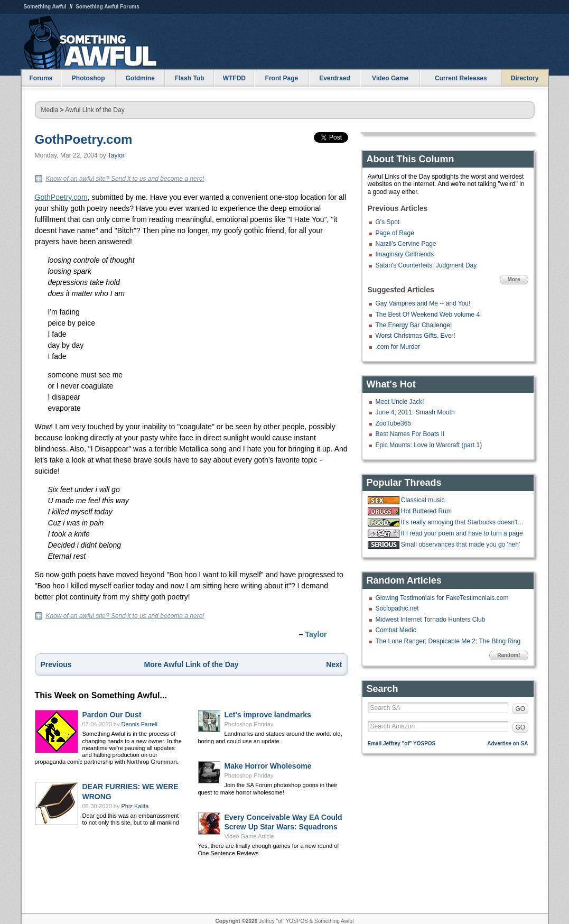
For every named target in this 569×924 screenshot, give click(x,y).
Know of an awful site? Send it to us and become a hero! (125, 179)
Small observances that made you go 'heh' (460, 544)
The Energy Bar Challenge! (414, 325)
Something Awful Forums (108, 7)
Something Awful (45, 7)
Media (50, 110)
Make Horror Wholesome (268, 766)
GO (521, 709)
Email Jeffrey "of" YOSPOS (402, 743)
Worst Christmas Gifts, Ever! (416, 336)
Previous (56, 664)
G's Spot (388, 222)
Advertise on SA (507, 743)
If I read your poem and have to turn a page (462, 533)
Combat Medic (396, 630)
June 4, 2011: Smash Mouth (415, 412)
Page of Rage (395, 233)
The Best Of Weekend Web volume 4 (428, 315)
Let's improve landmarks (268, 715)
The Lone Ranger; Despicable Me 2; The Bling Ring (448, 641)
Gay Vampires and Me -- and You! (423, 303)
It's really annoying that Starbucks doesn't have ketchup (463, 522)
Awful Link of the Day (95, 110)
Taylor (116, 155)
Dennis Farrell (139, 724)
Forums (41, 78)
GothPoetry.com (84, 139)
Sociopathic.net (397, 608)
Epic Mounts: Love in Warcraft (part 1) (429, 445)
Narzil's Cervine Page (406, 244)
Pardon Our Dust (112, 715)
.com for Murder (398, 347)
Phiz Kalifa (135, 806)
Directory (525, 78)
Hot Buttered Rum (426, 511)
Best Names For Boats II (410, 434)
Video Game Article (249, 836)
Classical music (423, 500)
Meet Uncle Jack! (400, 402)
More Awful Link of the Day (192, 664)
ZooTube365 (394, 423)
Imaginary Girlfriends (405, 254)
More (514, 279)
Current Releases (461, 78)
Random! (509, 655)
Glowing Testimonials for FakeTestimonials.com (442, 598)
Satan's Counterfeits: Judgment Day (426, 265)
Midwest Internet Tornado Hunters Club (431, 620)
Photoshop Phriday (249, 724)
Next (334, 664)
